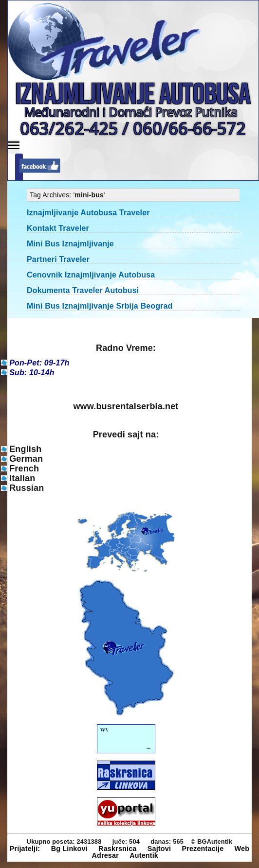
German (26, 459)
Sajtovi (159, 849)
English (25, 449)
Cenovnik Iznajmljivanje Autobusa (91, 275)
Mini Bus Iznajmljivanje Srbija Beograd (100, 306)
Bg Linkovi (69, 849)
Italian (22, 478)
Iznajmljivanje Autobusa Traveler (88, 213)
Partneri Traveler (58, 259)
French (24, 469)
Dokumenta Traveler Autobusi (83, 290)
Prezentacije (203, 849)
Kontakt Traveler (58, 228)
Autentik (144, 855)
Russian (27, 488)
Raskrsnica (117, 849)
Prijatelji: (25, 849)
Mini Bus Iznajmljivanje (70, 244)
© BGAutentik (212, 842)
